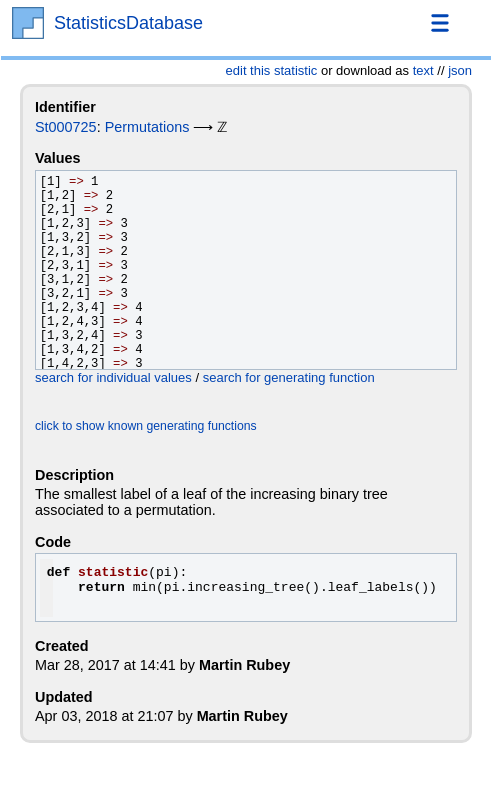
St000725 (66, 127)
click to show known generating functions (146, 426)
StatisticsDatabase (128, 23)
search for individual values (113, 377)
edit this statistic (272, 70)
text (423, 70)
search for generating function (289, 377)
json (460, 70)
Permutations (147, 127)
